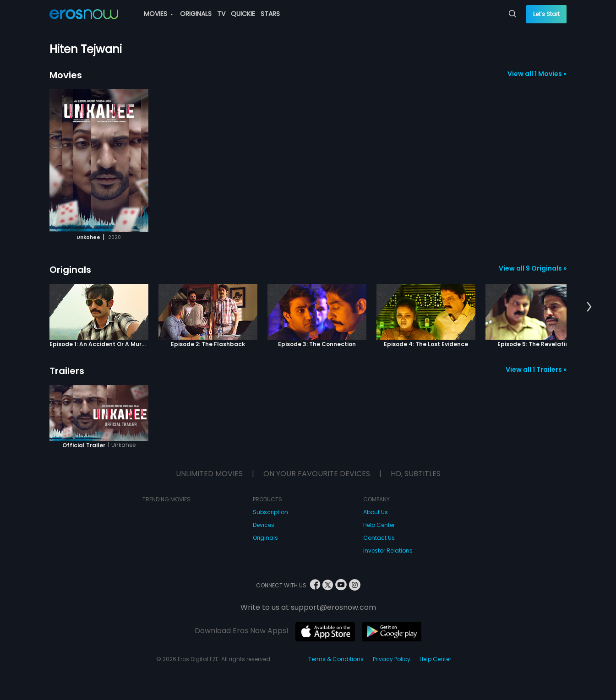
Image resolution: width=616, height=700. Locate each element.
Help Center (379, 525)
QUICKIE (243, 14)
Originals (70, 270)
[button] (589, 307)
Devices (264, 525)
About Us (376, 512)
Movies (66, 75)
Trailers (67, 371)
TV (221, 14)
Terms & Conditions (336, 659)
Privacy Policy (392, 659)
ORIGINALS (196, 14)
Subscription (270, 512)
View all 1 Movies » (537, 74)
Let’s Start (546, 14)
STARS (270, 14)
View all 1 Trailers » (536, 369)
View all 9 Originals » (533, 268)
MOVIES (158, 14)
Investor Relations (388, 551)
